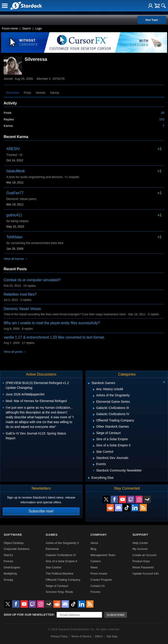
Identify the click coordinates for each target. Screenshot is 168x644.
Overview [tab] (12, 93)
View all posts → (15, 352)
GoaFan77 (15, 193)
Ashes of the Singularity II (62, 543)
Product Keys (141, 561)
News (94, 567)
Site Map (112, 636)
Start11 (8, 555)
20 (163, 113)
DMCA (99, 636)
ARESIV (13, 149)
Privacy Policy (59, 636)
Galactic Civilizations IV (61, 555)
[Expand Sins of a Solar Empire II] (94, 446)
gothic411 (14, 215)
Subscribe (116, 615)
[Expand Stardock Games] (89, 383)
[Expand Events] (94, 465)
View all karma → (16, 259)
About (94, 543)
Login (38, 29)
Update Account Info (146, 574)
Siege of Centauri (57, 586)
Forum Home (10, 29)
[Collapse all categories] (164, 382)
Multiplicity (10, 574)
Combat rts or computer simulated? (32, 280)
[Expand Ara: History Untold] (94, 390)
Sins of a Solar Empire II (61, 561)
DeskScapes (12, 567)
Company (99, 535)
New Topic (152, 20)
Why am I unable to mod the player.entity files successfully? (52, 323)
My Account (140, 549)
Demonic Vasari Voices (22, 309)
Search (26, 29)
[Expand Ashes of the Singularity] (94, 396)
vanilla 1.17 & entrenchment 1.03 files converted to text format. (54, 337)
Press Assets (99, 574)
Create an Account (144, 555)
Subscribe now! (41, 511)
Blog (93, 549)
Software (13, 535)
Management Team (103, 555)
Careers (96, 561)
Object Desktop (14, 543)
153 (162, 119)
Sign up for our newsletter (29, 615)
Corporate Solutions (17, 549)
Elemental (52, 549)
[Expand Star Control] (94, 452)
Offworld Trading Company (63, 580)
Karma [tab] (54, 93)
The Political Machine (59, 574)
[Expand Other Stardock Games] (94, 427)
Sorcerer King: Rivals (59, 592)
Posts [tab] (27, 93)
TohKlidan (14, 237)
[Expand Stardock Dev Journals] (94, 458)
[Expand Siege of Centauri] (94, 433)
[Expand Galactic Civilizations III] (94, 408)
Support (140, 535)
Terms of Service (81, 636)
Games (52, 535)
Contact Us (98, 586)
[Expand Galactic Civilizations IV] (94, 415)
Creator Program (101, 580)
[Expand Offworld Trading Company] (94, 421)
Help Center (140, 543)
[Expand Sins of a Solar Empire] (94, 440)
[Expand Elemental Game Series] (94, 402)
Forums (95, 592)
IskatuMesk (16, 171)
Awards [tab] (41, 93)
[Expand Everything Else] (89, 478)
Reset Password (143, 567)
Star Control (53, 567)
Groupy (8, 580)
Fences (8, 561)
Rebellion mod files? (20, 294)
